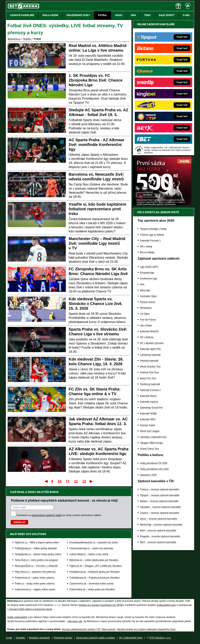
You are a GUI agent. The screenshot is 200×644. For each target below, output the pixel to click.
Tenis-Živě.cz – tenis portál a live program (36, 560)
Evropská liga (147, 273)
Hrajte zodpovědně (17, 617)
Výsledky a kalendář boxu (153, 437)
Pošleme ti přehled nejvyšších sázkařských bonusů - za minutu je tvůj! (65, 500)
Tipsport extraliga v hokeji (153, 229)
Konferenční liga (149, 279)
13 (84, 481)
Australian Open (148, 296)
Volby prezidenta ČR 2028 (154, 463)
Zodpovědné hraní (166, 605)
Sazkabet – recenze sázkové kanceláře (160, 507)
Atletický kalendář (149, 361)
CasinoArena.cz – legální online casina (35, 589)
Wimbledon (146, 308)
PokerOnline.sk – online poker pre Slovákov (92, 589)
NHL (142, 284)
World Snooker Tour (150, 367)
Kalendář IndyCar (149, 402)
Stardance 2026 (148, 475)
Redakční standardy (39, 638)
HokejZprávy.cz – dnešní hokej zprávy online (38, 554)
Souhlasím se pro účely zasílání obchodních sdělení (59, 515)
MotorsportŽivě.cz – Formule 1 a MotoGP (36, 566)
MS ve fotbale (147, 252)
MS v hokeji (146, 246)
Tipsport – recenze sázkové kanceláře (160, 495)
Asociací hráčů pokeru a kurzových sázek (31, 609)
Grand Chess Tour (150, 449)
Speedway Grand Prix (151, 408)
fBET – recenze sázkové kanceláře (158, 542)
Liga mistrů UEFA (149, 267)
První (46, 481)
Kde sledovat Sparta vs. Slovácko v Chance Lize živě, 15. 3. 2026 (96, 304)
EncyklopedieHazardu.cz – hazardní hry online (94, 542)
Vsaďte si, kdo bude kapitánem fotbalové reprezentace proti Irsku (97, 209)
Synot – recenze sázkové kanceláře (158, 519)
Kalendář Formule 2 (150, 390)
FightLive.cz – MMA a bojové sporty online (37, 542)
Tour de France (148, 320)
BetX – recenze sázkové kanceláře (158, 531)
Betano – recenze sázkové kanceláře (159, 501)
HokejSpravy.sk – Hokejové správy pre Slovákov (95, 572)
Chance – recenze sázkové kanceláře (160, 513)
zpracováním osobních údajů (46, 515)
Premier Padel (147, 425)
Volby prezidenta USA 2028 (154, 469)
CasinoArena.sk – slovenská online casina (92, 584)
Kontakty (21, 638)
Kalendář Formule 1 (150, 241)
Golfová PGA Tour (149, 372)
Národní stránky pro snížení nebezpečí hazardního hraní (146, 629)
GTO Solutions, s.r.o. (160, 638)
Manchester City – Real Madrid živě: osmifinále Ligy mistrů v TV (97, 243)
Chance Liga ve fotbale (152, 235)
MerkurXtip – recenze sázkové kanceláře (161, 525)
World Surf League (150, 431)
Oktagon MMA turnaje (151, 443)
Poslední (92, 481)
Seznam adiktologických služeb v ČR (81, 629)
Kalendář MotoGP (149, 331)
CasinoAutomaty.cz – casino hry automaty (91, 548)
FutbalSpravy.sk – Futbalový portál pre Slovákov (95, 578)
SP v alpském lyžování (152, 343)
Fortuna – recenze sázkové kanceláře (160, 489)
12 (76, 481)
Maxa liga (145, 290)
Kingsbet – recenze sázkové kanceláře (160, 536)
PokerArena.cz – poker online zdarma (34, 578)
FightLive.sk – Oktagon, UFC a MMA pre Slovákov (96, 566)
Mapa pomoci (109, 629)
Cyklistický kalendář (150, 355)
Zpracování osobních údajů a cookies (96, 638)
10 (60, 481)
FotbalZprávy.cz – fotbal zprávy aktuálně (36, 548)
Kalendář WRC (148, 419)
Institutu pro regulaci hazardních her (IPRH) (101, 605)
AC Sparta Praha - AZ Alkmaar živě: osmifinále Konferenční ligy (97, 145)
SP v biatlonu (147, 337)
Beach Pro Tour (148, 378)
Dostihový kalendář (150, 384)
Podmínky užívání (63, 638)
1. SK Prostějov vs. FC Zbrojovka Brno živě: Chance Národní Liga (96, 80)
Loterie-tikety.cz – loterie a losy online (89, 554)
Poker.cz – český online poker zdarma (35, 584)
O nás (9, 638)
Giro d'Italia (146, 326)
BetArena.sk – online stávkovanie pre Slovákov (94, 560)
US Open (145, 314)
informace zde (75, 621)
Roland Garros (148, 302)
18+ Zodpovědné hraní (131, 638)
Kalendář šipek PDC (151, 349)
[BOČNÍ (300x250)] (162, 204)
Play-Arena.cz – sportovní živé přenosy (35, 572)
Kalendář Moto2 (148, 396)
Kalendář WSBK (149, 414)
